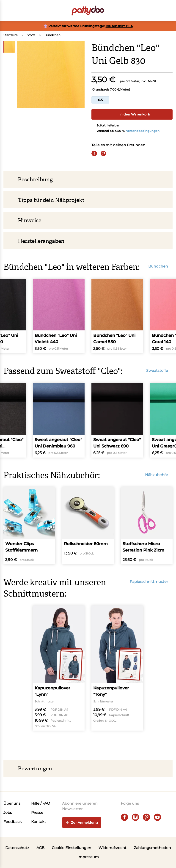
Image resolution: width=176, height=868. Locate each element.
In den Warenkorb (132, 114)
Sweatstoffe (159, 371)
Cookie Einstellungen (71, 848)
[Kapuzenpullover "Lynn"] (59, 668)
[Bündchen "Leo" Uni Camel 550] (117, 316)
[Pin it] (103, 153)
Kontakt (39, 822)
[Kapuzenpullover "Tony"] (117, 668)
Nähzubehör (159, 475)
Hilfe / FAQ (41, 803)
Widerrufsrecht (113, 848)
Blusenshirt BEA (119, 26)
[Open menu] (6, 11)
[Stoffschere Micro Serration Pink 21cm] (147, 526)
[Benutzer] (157, 11)
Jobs (8, 813)
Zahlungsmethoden (152, 848)
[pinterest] (146, 817)
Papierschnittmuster (151, 582)
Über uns (12, 803)
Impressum (88, 857)
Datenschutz (17, 848)
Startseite (11, 35)
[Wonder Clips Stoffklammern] (29, 526)
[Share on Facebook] (94, 153)
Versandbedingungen (143, 131)
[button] (170, 11)
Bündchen (52, 35)
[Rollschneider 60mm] (88, 526)
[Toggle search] (144, 11)
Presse (37, 813)
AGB (40, 848)
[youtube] (157, 817)
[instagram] (135, 817)
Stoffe (31, 35)
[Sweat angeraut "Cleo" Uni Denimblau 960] (59, 420)
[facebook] (124, 817)
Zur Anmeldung (82, 823)
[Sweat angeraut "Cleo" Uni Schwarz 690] (117, 420)
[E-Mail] (113, 153)
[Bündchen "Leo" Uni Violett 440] (59, 316)
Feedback (13, 822)
